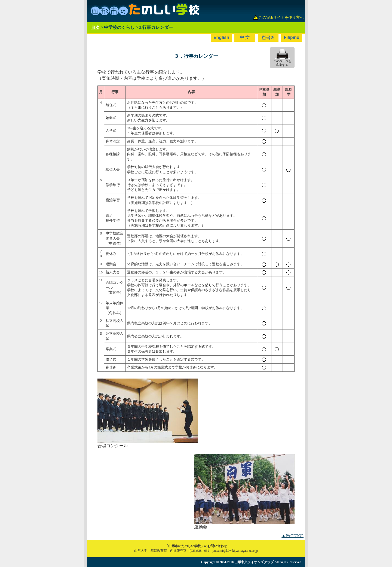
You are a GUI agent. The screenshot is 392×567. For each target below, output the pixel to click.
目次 (95, 28)
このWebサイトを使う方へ (281, 18)
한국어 (268, 37)
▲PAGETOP (293, 536)
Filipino (292, 37)
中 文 (245, 37)
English (221, 37)
